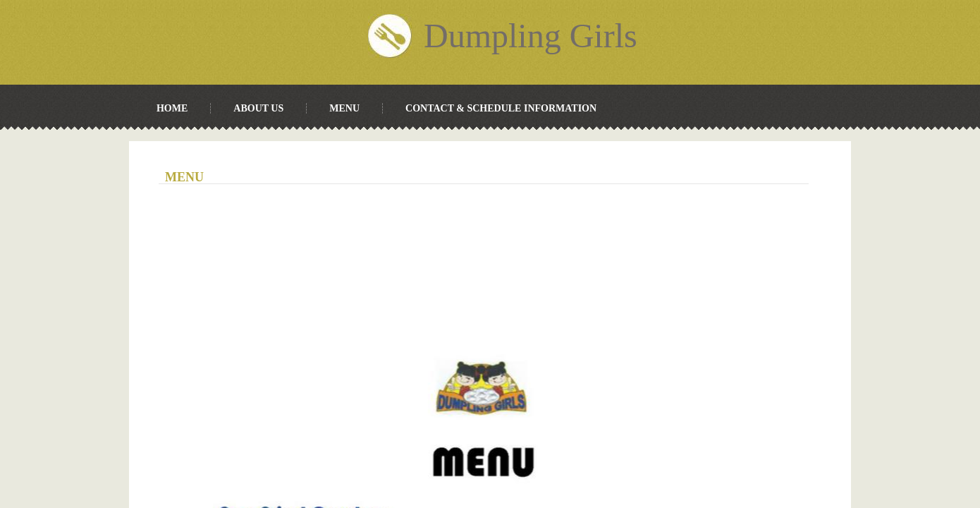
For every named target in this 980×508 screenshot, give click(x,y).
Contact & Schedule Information (501, 108)
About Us (258, 108)
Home (172, 108)
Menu (344, 108)
